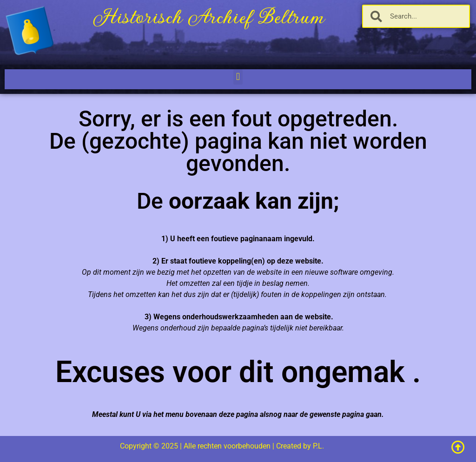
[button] (238, 77)
